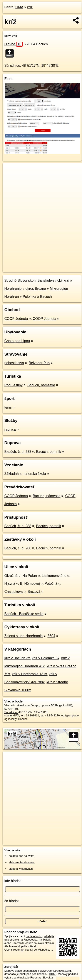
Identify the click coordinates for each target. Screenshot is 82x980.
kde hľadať (13, 881)
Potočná (51, 584)
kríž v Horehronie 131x (29, 674)
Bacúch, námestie (41, 385)
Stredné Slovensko (19, 280)
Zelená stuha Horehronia (23, 636)
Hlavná (13, 44)
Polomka (30, 297)
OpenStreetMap (35, 265)
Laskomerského (54, 576)
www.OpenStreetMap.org (55, 971)
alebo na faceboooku (22, 862)
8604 (51, 636)
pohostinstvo (14, 363)
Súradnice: (13, 66)
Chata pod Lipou (17, 341)
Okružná (11, 576)
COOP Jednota (16, 319)
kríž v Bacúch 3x (17, 658)
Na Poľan (30, 576)
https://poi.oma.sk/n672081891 (22, 268)
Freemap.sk (57, 265)
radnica (10, 429)
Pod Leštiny (13, 385)
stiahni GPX (12, 715)
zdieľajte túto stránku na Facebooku (29, 938)
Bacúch (46, 297)
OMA (19, 7)
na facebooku (34, 936)
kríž (30, 7)
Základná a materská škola (25, 474)
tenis (8, 407)
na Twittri (44, 940)
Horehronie (13, 289)
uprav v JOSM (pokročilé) (56, 705)
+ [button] (10, 170)
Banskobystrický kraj (53, 280)
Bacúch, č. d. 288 (18, 452)
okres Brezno (36, 289)
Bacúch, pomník (49, 452)
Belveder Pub (39, 363)
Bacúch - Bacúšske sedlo (24, 614)
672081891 (11, 709)
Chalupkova (14, 592)
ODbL (53, 974)
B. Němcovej (30, 584)
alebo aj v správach (21, 869)
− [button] (10, 177)
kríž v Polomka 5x (45, 658)
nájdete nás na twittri (21, 856)
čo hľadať (12, 901)
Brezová (34, 592)
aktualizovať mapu (28, 705)
